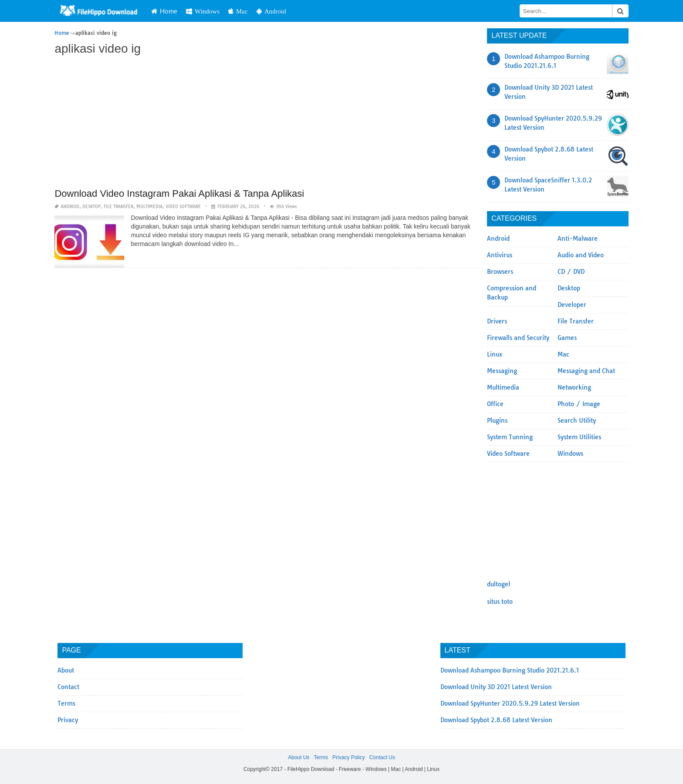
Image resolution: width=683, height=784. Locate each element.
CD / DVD (571, 272)
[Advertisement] (266, 123)
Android (271, 11)
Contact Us (382, 757)
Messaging (502, 371)
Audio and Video (581, 255)
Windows (203, 11)
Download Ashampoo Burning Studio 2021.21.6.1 (510, 670)
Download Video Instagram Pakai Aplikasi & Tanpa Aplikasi (179, 193)
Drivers (497, 321)
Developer (572, 305)
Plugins (497, 421)
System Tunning (510, 437)
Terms (66, 703)
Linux (495, 354)
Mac (238, 11)
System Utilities (579, 437)
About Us (299, 757)
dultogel (499, 584)
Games (567, 338)
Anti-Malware (578, 239)
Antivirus (500, 255)
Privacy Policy (349, 757)
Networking (574, 387)
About (66, 670)
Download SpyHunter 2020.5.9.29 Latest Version (510, 703)
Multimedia (149, 207)
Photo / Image (579, 404)
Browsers (500, 272)
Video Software (183, 207)
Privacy (68, 720)
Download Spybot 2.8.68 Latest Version (496, 720)
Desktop (91, 207)
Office (495, 404)
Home (164, 11)
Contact (68, 687)
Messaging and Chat (586, 371)
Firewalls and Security (518, 338)
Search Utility (577, 421)
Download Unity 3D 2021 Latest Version (496, 687)
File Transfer (118, 207)
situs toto (500, 602)
